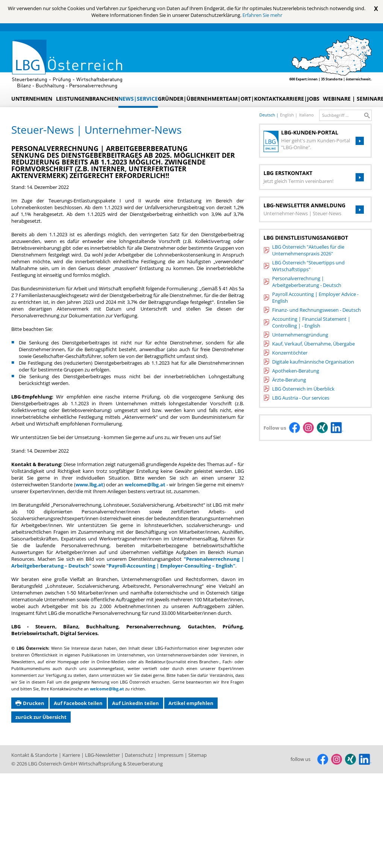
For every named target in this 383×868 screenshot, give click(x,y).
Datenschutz (139, 755)
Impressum (171, 755)
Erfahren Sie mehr (262, 15)
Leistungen (73, 99)
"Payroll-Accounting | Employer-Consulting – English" (171, 566)
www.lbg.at (89, 485)
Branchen (104, 99)
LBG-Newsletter (103, 755)
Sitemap (198, 755)
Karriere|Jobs (299, 99)
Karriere (72, 755)
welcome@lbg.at (145, 485)
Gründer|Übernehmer (190, 99)
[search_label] (343, 115)
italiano (307, 115)
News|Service (138, 99)
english (288, 115)
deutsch (268, 115)
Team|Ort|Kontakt (251, 99)
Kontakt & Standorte (35, 755)
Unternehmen (32, 99)
